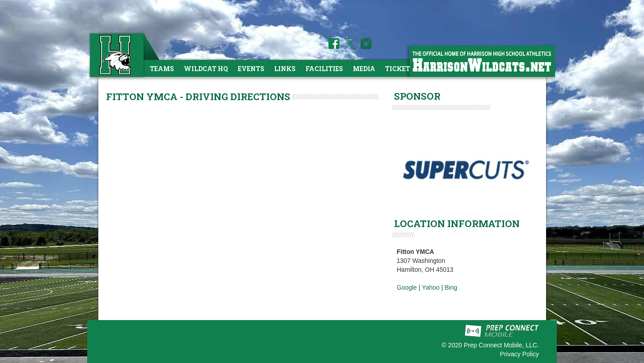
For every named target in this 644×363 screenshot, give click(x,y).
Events (251, 69)
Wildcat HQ (206, 69)
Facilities (324, 69)
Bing (451, 287)
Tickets (400, 69)
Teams (162, 69)
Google (407, 287)
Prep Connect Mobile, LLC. (501, 345)
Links (285, 69)
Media (364, 69)
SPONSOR (417, 96)
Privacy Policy (519, 354)
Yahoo (430, 287)
